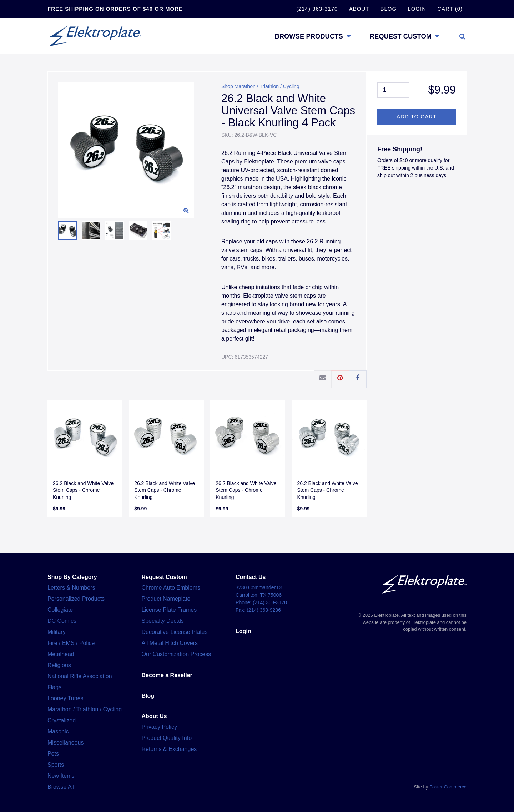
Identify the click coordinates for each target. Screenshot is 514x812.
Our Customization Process (177, 654)
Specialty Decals (163, 621)
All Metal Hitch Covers (170, 643)
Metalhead (61, 654)
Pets (53, 754)
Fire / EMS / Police (71, 643)
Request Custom (398, 36)
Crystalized (62, 720)
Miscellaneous (65, 743)
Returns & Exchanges (169, 749)
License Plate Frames (169, 610)
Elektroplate (99, 36)
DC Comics (62, 621)
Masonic (58, 732)
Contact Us (251, 577)
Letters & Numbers (71, 588)
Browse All (61, 787)
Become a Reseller (167, 675)
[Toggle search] (462, 36)
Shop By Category (72, 577)
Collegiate (60, 610)
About (359, 9)
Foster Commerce (448, 787)
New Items (61, 776)
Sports (56, 765)
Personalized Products (76, 599)
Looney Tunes (65, 698)
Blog (388, 9)
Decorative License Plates (175, 632)
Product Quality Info (167, 738)
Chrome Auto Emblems (171, 588)
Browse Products (301, 36)
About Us (154, 716)
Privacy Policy (160, 727)
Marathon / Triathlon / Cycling (85, 709)
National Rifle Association (80, 676)
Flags (54, 687)
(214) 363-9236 (264, 610)
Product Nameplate (166, 599)
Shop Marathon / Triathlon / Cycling (260, 86)
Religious (59, 665)
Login (417, 9)
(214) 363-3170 (317, 9)
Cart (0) (450, 9)
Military (57, 632)
